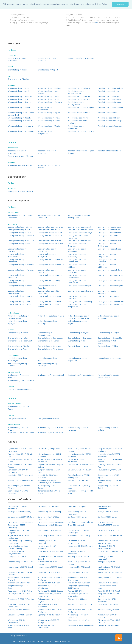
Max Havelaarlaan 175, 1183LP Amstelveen (50, 579)
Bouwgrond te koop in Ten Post (20, 191)
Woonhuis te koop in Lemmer (109, 102)
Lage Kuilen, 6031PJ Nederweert (21, 475)
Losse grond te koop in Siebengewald (17, 292)
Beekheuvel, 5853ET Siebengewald (106, 508)
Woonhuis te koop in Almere (19, 88)
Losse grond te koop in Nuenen (50, 275)
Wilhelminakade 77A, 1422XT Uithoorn (109, 621)
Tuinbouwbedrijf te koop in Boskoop (18, 376)
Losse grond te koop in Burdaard (21, 235)
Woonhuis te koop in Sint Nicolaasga (78, 122)
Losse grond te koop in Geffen (80, 241)
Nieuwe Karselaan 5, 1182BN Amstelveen (109, 455)
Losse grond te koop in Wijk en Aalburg (50, 305)
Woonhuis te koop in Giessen (79, 99)
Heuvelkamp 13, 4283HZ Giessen (81, 546)
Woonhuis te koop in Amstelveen (111, 88)
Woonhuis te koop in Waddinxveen (76, 127)
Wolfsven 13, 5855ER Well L (79, 480)
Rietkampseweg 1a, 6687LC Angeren (49, 600)
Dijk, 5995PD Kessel (106, 522)
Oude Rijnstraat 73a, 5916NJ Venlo (79, 487)
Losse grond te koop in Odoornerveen (77, 276)
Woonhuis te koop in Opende (19, 118)
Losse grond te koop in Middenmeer (107, 266)
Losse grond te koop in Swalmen (21, 296)
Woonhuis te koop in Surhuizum (20, 126)
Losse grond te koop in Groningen (77, 245)
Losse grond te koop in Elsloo (49, 241)
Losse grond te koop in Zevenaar (111, 304)
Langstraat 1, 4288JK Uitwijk (49, 572)
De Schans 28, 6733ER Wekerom (81, 522)
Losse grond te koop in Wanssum (111, 301)
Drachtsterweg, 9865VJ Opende (50, 525)
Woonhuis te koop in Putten (49, 118)
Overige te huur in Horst (17, 418)
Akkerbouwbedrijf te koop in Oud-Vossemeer (21, 216)
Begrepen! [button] (120, 4)
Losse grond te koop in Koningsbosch (17, 255)
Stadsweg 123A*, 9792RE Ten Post (109, 466)
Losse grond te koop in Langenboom (107, 255)
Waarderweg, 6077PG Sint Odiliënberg (78, 616)
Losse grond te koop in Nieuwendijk (77, 271)
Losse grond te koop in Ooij (49, 280)
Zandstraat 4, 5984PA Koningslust (81, 625)
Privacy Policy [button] (101, 4)
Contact (48, 641)
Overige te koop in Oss (77, 341)
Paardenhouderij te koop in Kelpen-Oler (78, 359)
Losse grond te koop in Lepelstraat (17, 261)
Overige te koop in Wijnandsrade (51, 349)
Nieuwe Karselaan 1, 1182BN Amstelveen (49, 455)
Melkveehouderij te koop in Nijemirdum (108, 317)
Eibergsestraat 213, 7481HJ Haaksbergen (78, 531)
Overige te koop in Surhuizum (49, 346)
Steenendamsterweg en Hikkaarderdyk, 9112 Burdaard (50, 482)
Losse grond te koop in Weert (20, 304)
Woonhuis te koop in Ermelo (49, 99)
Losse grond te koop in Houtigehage (47, 250)
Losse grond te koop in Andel (79, 227)
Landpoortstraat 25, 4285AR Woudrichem (109, 568)
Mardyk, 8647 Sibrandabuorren (110, 572)
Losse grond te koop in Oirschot (110, 275)
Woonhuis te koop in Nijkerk (49, 113)
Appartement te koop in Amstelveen (17, 59)
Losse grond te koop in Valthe (109, 296)
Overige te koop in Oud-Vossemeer (107, 342)
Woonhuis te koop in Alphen (79, 88)
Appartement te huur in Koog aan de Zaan (81, 152)
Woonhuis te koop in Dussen (79, 96)
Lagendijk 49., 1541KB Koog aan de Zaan (51, 466)
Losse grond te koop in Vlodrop (80, 301)
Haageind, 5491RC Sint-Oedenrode (47, 542)
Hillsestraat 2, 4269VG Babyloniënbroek (106, 547)
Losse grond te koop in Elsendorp (21, 241)
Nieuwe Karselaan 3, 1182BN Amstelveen (79, 455)
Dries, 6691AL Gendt (76, 525)
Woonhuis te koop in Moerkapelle (81, 107)
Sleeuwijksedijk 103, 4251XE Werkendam (49, 605)
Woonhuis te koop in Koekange (50, 102)
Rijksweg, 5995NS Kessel (78, 599)
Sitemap (40, 641)
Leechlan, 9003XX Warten (78, 572)
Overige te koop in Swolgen (79, 346)
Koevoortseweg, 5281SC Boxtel (20, 567)
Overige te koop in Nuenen (48, 341)
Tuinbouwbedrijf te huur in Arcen (51, 428)
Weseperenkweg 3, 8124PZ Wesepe (49, 621)
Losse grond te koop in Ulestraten (77, 297)
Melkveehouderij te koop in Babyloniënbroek (19, 317)
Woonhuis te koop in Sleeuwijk (110, 121)
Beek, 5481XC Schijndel (77, 506)
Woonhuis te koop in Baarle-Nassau (49, 92)
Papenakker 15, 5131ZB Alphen (20, 591)
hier (97, 23)
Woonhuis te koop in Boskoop (20, 96)
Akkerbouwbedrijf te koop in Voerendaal (49, 216)
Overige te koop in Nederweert (20, 341)
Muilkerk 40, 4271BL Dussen (49, 583)
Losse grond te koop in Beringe (80, 233)
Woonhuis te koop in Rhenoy (109, 118)
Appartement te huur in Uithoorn (21, 156)
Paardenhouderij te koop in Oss (110, 358)
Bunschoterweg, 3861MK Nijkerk (21, 517)
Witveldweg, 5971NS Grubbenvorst (46, 627)
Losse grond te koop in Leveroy (50, 259)
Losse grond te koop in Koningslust (47, 255)
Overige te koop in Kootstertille (110, 338)
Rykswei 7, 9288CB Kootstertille (20, 480)
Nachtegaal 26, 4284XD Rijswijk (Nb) (20, 455)
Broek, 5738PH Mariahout (108, 512)
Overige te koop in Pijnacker (19, 346)
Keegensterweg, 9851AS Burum (20, 562)
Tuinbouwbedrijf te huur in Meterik (108, 429)
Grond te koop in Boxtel (17, 70)
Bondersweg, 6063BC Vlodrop (50, 512)
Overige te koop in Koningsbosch (51, 338)
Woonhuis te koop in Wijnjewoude (46, 132)
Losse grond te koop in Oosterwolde (77, 282)
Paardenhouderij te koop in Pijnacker (19, 365)
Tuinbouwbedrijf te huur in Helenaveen (78, 429)
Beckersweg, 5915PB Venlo (49, 506)
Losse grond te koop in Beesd (20, 233)
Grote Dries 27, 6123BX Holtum (110, 535)
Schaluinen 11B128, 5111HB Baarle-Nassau (19, 605)
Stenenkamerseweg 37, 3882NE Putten (20, 460)
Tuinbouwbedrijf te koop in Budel (51, 375)
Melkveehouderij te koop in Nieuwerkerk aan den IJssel (78, 317)
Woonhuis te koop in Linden (19, 107)
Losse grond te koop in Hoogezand (17, 250)
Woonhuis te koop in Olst (108, 113)
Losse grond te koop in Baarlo (50, 230)
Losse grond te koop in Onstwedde (17, 282)
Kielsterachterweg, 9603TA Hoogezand (48, 563)
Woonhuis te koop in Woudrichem (81, 131)
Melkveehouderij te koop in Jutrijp (51, 316)
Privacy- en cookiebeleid (62, 641)
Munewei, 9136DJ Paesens (108, 583)
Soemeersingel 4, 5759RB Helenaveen (18, 492)
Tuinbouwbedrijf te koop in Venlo (21, 380)
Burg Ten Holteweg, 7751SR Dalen (49, 471)
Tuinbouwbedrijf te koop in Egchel (81, 375)
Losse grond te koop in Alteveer (20, 227)
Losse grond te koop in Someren (81, 291)
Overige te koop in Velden (108, 346)
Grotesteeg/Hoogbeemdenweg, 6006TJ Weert (20, 542)
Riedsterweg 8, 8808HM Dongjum (21, 599)
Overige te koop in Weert (18, 349)
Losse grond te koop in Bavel (109, 230)
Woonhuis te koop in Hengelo (20, 102)
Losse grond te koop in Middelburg (77, 266)
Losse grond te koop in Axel (19, 230)
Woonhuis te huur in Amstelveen (21, 165)
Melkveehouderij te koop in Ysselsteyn (48, 322)
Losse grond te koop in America (50, 227)
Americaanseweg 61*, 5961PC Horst (110, 482)
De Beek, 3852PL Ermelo (78, 517)
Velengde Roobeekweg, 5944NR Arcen (80, 492)
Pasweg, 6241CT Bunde (77, 591)
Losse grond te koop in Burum (50, 235)
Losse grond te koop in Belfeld (50, 233)
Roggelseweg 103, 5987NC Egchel (108, 476)
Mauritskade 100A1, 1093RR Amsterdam (19, 579)
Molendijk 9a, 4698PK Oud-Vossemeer (49, 476)
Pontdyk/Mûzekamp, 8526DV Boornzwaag (49, 595)
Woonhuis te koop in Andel (18, 91)
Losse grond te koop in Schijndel (110, 286)
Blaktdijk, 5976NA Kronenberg (20, 512)
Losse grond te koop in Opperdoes (47, 287)
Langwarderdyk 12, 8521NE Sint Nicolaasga (110, 450)
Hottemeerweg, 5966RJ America (110, 551)
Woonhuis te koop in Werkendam (21, 131)
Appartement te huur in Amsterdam (47, 152)
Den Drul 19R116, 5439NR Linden (81, 465)
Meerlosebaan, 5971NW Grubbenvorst (77, 579)
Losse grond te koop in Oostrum (110, 280)
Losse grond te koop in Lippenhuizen (77, 261)
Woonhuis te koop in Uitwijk (49, 126)
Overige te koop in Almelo (18, 333)
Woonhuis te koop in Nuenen (79, 113)
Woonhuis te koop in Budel (48, 96)
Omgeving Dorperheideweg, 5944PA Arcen (79, 587)
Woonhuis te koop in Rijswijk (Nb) (21, 121)
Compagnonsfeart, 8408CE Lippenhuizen (48, 518)
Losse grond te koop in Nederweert (47, 271)
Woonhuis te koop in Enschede (20, 99)
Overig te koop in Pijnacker (18, 79)
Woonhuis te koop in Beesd (108, 91)
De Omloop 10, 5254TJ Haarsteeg (21, 522)
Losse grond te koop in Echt (109, 235)
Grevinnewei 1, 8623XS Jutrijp (79, 535)
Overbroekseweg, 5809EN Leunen (108, 587)
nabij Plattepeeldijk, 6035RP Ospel (19, 587)
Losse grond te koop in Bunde (110, 233)
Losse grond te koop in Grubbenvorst (107, 245)
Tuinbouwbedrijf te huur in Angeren (18, 429)
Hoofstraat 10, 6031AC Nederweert (77, 552)
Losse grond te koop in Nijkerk (110, 270)
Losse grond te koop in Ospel (79, 286)
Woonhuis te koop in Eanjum (109, 96)
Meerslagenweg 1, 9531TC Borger (48, 487)
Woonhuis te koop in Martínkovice (46, 109)
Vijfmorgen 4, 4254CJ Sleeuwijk (50, 615)
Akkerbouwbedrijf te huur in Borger (19, 408)
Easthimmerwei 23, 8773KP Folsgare (19, 531)
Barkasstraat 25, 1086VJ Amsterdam (17, 508)
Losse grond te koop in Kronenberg (77, 255)
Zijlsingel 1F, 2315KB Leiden (109, 625)
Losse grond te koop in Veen (19, 301)
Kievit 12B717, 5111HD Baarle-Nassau (80, 563)
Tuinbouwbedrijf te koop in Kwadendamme (108, 376)
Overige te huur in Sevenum (49, 418)
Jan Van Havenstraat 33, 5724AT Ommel (50, 558)
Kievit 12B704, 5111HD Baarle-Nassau (80, 450)
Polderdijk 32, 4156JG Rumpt (19, 594)
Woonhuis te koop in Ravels (79, 118)
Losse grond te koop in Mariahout (107, 261)
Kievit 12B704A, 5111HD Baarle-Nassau (21, 466)
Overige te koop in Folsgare (108, 333)
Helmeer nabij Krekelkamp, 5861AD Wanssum (108, 542)
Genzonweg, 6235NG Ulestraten (50, 535)
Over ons (31, 641)
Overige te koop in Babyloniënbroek (45, 334)
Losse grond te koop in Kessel (110, 249)
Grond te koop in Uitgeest (48, 70)
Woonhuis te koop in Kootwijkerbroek (76, 103)
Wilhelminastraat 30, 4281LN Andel (19, 627)
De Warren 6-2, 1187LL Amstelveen (77, 460)
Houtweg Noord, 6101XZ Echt (109, 470)
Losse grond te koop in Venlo (49, 301)
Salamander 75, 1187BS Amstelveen (107, 600)
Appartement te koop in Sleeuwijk (81, 58)
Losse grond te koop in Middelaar (51, 265)
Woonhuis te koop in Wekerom (110, 126)
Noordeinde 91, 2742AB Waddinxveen (47, 587)
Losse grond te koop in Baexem (80, 230)
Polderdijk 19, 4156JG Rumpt (109, 591)
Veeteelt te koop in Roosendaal (20, 390)
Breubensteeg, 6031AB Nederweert (77, 513)
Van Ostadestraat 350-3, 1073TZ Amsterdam (51, 611)
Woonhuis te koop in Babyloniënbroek (76, 92)
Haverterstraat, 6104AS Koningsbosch (77, 542)
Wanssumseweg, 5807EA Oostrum (108, 616)
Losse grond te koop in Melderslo (21, 265)
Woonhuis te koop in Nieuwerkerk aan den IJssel (21, 114)
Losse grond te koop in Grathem (51, 244)
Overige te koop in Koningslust (80, 338)
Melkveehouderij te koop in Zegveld (78, 322)
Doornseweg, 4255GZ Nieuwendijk (17, 526)
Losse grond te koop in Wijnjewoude (77, 305)
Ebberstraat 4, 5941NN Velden (50, 530)
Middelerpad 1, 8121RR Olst (19, 583)
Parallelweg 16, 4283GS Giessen (50, 591)
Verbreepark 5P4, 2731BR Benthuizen (18, 471)
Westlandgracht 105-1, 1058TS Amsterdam (50, 460)
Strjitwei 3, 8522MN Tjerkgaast (80, 604)
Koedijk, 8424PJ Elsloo (106, 562)
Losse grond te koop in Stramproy (107, 292)
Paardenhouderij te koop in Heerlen (48, 359)
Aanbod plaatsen (19, 641)
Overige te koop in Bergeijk (78, 333)
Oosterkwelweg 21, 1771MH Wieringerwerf (79, 476)
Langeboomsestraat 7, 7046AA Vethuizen (20, 573)
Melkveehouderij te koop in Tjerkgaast (19, 322)
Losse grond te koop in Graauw (20, 244)
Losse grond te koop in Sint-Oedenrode (49, 292)
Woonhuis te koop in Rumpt (49, 121)
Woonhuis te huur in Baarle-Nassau (49, 166)
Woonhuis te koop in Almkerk (49, 88)
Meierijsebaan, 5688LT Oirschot (110, 578)
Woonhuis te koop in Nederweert (111, 107)
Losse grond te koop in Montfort (21, 270)
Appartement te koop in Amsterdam (47, 59)
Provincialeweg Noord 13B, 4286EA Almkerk (78, 595)
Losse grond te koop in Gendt (109, 241)
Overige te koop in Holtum (18, 338)
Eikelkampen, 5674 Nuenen (108, 530)
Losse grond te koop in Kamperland (77, 250)
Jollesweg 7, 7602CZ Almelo (79, 557)
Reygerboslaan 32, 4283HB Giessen (108, 595)
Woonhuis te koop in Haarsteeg (110, 99)
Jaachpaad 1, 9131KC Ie (17, 557)
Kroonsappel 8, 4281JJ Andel (79, 567)
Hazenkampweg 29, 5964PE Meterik (19, 487)
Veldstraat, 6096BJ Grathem (109, 610)
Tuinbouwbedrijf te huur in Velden (21, 433)
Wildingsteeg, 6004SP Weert (79, 620)
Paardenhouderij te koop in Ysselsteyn (48, 365)
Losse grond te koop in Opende (20, 286)
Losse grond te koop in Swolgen (50, 296)
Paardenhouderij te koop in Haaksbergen (19, 359)
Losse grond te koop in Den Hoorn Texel (79, 237)
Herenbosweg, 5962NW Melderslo (47, 547)
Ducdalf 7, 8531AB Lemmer (109, 525)
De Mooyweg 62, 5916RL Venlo (80, 470)
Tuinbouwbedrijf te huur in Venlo (51, 433)
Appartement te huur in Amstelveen (17, 152)
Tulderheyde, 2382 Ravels (108, 604)
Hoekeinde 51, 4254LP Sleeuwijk (51, 551)
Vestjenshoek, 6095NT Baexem (20, 615)
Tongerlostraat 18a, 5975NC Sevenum (49, 492)
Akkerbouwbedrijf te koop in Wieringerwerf (79, 216)
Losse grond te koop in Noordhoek (17, 276)
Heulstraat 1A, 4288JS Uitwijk (49, 449)
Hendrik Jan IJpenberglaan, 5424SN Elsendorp (18, 547)
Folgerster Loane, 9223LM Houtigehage (18, 537)
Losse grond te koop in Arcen (109, 227)
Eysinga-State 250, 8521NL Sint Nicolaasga (20, 450)
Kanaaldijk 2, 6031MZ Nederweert (106, 558)
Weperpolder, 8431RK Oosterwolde (16, 621)
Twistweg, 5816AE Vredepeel (19, 610)
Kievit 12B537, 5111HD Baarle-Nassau (110, 460)
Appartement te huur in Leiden (110, 151)
